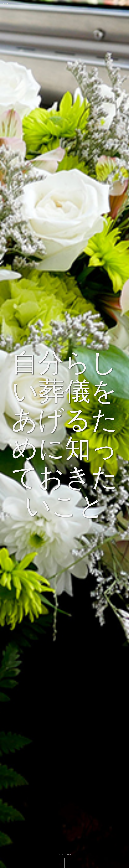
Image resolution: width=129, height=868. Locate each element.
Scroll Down (64, 854)
